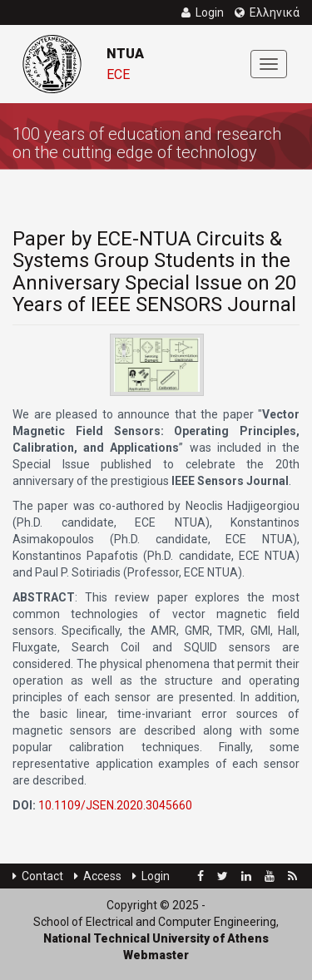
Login (151, 876)
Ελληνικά (267, 12)
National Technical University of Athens (156, 938)
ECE (118, 74)
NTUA (125, 54)
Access (98, 876)
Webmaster (156, 955)
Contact (38, 876)
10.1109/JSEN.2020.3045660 (115, 805)
